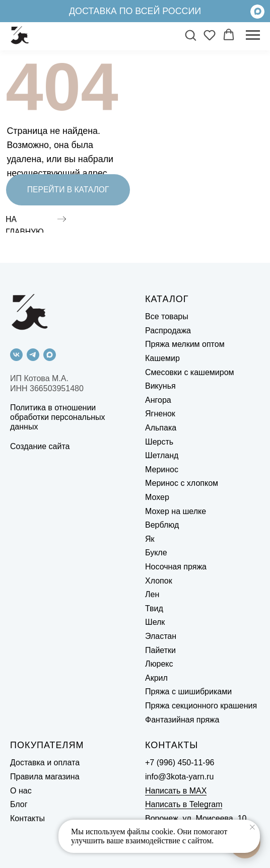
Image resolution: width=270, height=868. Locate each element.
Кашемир (162, 358)
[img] (257, 12)
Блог (19, 804)
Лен (152, 594)
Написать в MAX (176, 791)
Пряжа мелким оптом (185, 344)
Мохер (157, 497)
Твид (154, 608)
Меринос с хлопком (182, 483)
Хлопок (159, 581)
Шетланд (162, 455)
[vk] (16, 355)
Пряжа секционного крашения (201, 706)
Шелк (155, 622)
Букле (156, 553)
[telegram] (33, 355)
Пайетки (160, 650)
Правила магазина (45, 777)
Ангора (158, 400)
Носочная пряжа (176, 567)
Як (150, 539)
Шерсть (159, 442)
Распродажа (168, 331)
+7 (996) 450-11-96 (180, 763)
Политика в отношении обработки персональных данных (58, 417)
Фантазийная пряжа (182, 720)
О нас (21, 791)
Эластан (161, 636)
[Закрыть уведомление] (252, 827)
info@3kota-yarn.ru (179, 777)
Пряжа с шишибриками (188, 692)
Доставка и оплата (45, 763)
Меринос (162, 469)
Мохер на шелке (176, 511)
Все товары (167, 316)
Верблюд (162, 525)
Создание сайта (40, 446)
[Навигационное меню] (253, 35)
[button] (190, 35)
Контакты (27, 818)
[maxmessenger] (50, 355)
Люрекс (159, 664)
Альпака (161, 428)
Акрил (156, 678)
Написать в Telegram (184, 804)
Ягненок (160, 414)
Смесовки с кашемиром (190, 372)
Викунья (160, 386)
